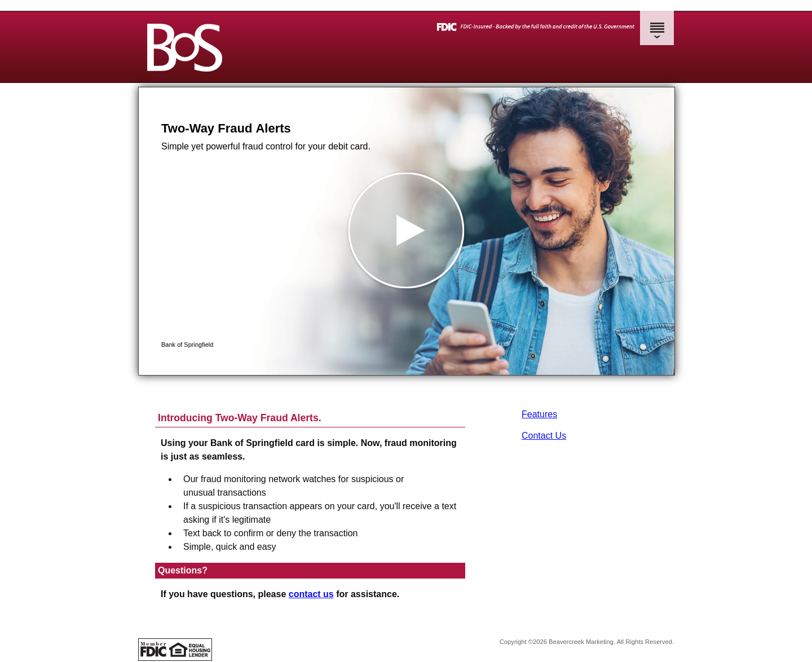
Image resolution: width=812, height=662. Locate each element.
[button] (407, 231)
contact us (311, 594)
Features (539, 414)
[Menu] (657, 23)
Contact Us (544, 436)
